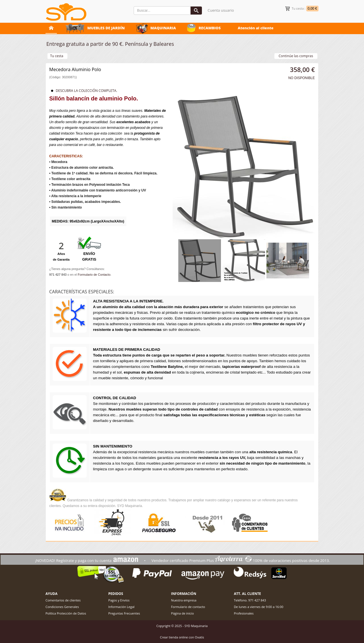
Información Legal (121, 607)
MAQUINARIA (163, 28)
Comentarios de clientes (63, 600)
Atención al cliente (256, 28)
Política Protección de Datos (66, 613)
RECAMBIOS (210, 28)
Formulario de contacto (188, 607)
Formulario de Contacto (94, 275)
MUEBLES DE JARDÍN (106, 28)
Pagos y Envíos (119, 600)
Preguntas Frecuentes (124, 613)
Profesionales (244, 613)
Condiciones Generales (62, 607)
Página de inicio (183, 613)
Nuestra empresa (184, 600)
